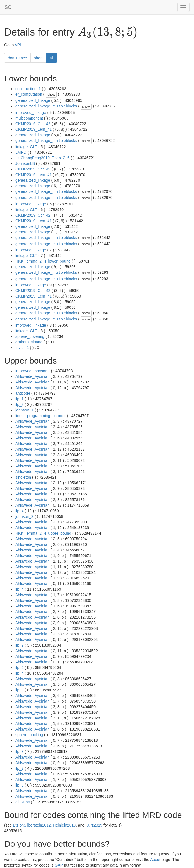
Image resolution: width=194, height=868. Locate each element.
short (38, 58)
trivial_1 (22, 348)
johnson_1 (24, 410)
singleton (23, 477)
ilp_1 (20, 399)
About (155, 860)
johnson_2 (24, 516)
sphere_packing (29, 735)
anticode (23, 393)
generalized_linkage (33, 100)
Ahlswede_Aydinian (32, 376)
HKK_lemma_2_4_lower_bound (43, 261)
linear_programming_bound (39, 416)
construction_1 (28, 89)
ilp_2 (20, 404)
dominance (17, 58)
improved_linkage (31, 113)
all (52, 58)
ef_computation (29, 94)
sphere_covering (30, 336)
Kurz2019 (94, 825)
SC (8, 7)
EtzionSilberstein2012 (32, 825)
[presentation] (107, 32)
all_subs (23, 802)
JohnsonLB (25, 163)
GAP (59, 865)
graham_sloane (29, 342)
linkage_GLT (26, 147)
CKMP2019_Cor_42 (33, 124)
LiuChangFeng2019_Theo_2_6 (42, 158)
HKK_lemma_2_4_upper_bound (43, 533)
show (51, 95)
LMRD (21, 152)
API (18, 45)
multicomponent (29, 118)
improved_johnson (31, 371)
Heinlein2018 (64, 825)
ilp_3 (20, 690)
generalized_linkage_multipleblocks (46, 106)
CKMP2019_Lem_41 (34, 129)
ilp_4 (20, 511)
